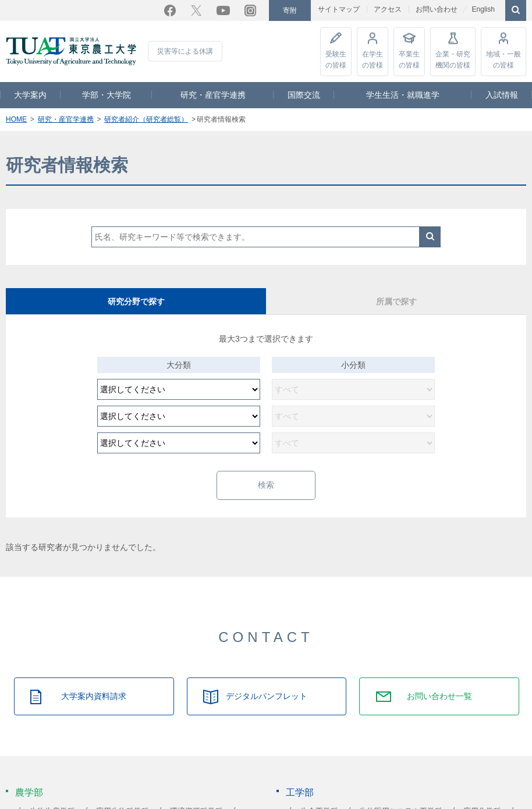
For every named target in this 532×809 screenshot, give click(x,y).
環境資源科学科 (196, 798)
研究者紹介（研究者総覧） (146, 119)
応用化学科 (482, 798)
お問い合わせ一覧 (439, 683)
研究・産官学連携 (213, 94)
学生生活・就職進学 (403, 94)
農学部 (29, 778)
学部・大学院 (107, 94)
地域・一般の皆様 (503, 58)
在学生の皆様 (373, 58)
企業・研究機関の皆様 (453, 58)
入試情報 (502, 94)
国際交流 (304, 94)
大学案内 (30, 94)
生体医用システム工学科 (401, 798)
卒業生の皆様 (409, 58)
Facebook (170, 10)
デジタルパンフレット (267, 683)
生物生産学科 (52, 798)
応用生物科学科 (123, 798)
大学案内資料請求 (94, 683)
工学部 (300, 778)
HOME (16, 119)
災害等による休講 (185, 51)
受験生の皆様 (336, 58)
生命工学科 (319, 798)
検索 (430, 236)
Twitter (196, 10)
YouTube (223, 10)
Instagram (250, 10)
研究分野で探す (136, 301)
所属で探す (396, 301)
